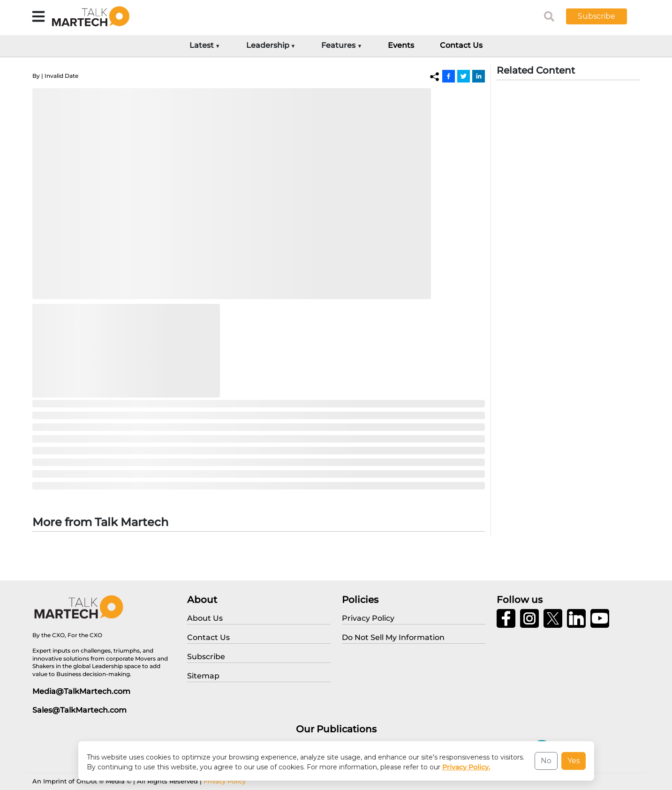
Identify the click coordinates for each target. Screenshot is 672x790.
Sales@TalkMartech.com (79, 710)
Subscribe (596, 16)
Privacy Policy (225, 781)
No (546, 761)
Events (401, 45)
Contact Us (461, 45)
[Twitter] (464, 76)
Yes (574, 761)
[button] (604, 16)
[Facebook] (449, 76)
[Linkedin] (479, 76)
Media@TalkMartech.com (81, 691)
